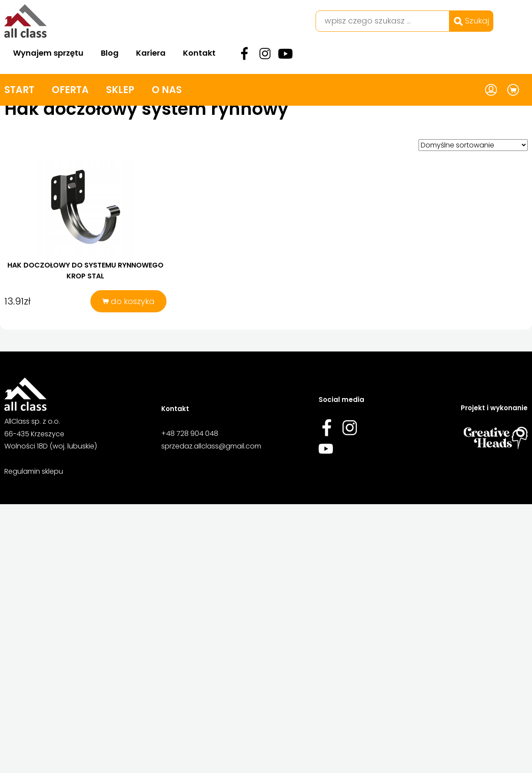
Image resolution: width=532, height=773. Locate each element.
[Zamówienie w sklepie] (473, 145)
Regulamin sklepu (34, 471)
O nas (167, 90)
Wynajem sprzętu (48, 53)
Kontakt (199, 53)
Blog (110, 53)
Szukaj (471, 21)
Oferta (70, 90)
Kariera (151, 53)
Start (19, 90)
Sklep (120, 90)
